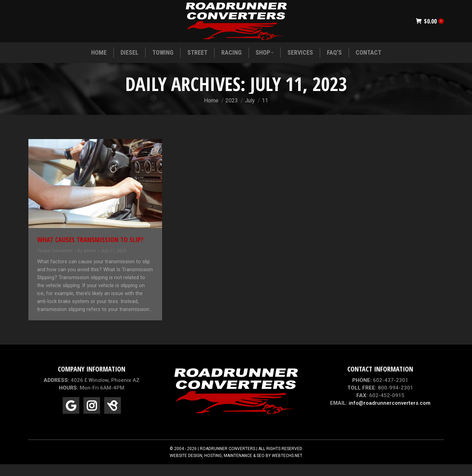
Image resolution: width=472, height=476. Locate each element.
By (87, 263)
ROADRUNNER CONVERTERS (228, 461)
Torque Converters (55, 263)
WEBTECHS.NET (287, 468)
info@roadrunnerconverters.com (390, 415)
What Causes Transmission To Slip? (90, 252)
